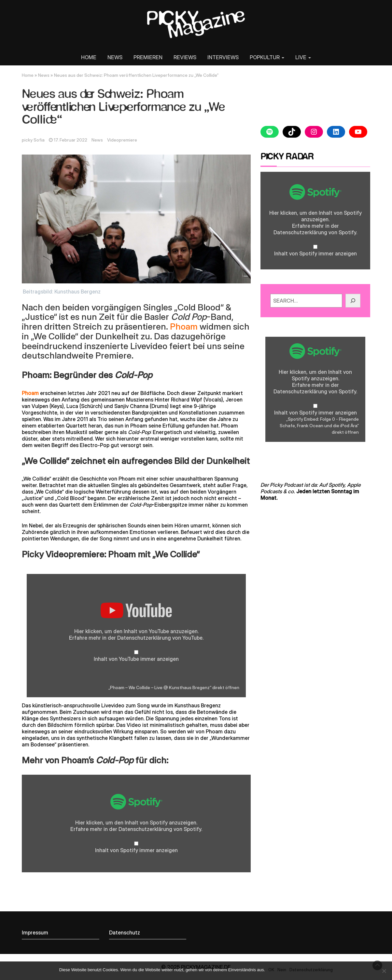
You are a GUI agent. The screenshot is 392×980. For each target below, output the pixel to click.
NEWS (115, 57)
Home (28, 75)
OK (271, 970)
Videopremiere (122, 140)
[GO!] (353, 301)
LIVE (303, 57)
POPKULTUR (267, 57)
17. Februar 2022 (70, 140)
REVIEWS (185, 57)
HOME (89, 57)
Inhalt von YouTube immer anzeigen (136, 659)
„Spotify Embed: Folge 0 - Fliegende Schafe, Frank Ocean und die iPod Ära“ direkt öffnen (319, 426)
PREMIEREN (148, 57)
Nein (282, 970)
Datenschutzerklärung (144, 638)
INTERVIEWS (223, 57)
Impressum (35, 932)
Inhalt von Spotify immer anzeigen (136, 850)
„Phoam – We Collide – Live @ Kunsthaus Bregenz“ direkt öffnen (174, 687)
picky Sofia (33, 140)
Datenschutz (125, 932)
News (44, 75)
